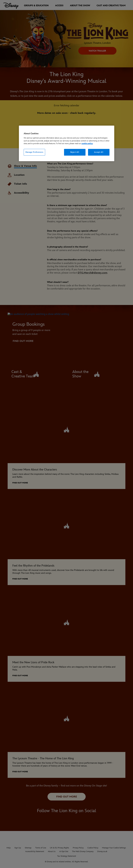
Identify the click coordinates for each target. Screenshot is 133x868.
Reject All (75, 152)
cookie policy (87, 144)
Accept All (99, 152)
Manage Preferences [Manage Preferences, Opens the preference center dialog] (34, 152)
